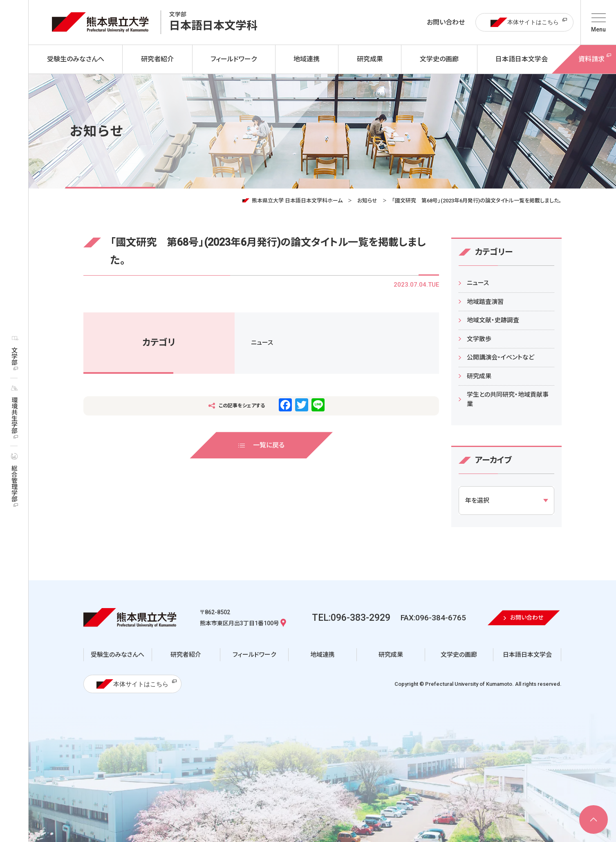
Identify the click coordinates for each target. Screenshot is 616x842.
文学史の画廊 (459, 655)
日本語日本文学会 (527, 655)
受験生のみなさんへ (118, 655)
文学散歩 (479, 339)
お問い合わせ (446, 22)
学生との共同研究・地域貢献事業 (508, 399)
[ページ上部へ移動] (594, 820)
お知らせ (367, 201)
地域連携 (323, 655)
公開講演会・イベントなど (501, 357)
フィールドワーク (254, 655)
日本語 (213, 22)
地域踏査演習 (485, 302)
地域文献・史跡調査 (493, 320)
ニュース (262, 343)
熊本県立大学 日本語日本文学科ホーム (297, 201)
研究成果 (479, 376)
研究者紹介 (186, 655)
